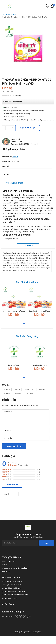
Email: (4, 565)
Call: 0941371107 (7, 617)
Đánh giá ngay (12, 485)
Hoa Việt (15, 157)
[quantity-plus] (12, 128)
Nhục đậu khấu (29, 389)
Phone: (5, 561)
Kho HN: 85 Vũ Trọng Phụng (19, 568)
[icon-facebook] (4, 92)
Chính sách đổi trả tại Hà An (11, 598)
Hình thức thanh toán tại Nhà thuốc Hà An (15, 595)
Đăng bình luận (13, 446)
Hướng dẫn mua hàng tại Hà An (12, 581)
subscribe (47, 543)
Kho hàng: (6, 568)
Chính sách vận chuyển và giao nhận (13, 591)
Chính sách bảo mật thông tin (11, 588)
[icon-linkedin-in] (12, 92)
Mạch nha (7, 394)
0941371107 (11, 561)
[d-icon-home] (3, 15)
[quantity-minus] (4, 128)
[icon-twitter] (8, 92)
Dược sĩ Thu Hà (16, 142)
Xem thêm (27, 246)
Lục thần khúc (42, 389)
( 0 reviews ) (17, 96)
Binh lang (17, 389)
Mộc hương (30, 394)
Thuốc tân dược (11, 15)
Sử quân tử (7, 389)
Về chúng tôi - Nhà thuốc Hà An (12, 585)
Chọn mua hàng (26, 128)
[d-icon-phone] (47, 6)
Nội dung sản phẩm (14, 183)
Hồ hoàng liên (18, 394)
